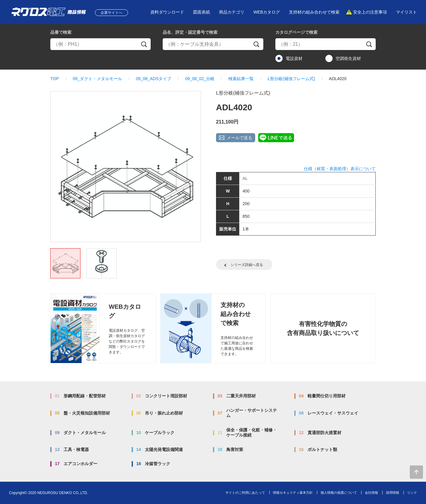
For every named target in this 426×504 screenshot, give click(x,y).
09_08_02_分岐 (200, 79)
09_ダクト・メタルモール (97, 79)
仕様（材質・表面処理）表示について (340, 169)
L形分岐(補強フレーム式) (291, 79)
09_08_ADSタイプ (154, 79)
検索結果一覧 (241, 79)
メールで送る (240, 138)
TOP (55, 79)
